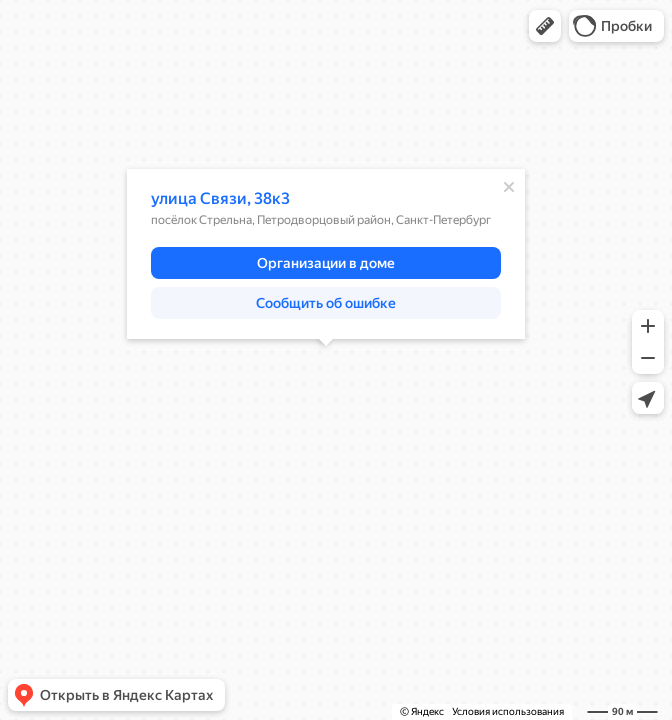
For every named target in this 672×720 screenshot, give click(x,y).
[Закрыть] (509, 187)
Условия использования (508, 711)
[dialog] (326, 254)
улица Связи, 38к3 (220, 198)
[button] (545, 26)
